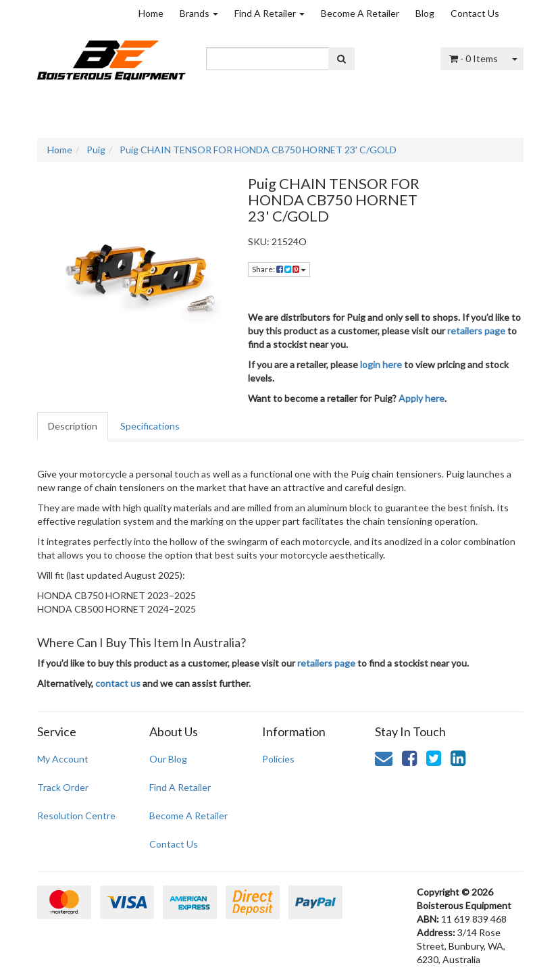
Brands (199, 13)
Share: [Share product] (279, 269)
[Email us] (384, 758)
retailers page (476, 331)
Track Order (63, 787)
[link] (409, 758)
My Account (63, 759)
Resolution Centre (76, 816)
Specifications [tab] (150, 426)
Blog (425, 13)
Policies (278, 759)
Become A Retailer (360, 13)
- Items (474, 58)
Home (151, 13)
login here (381, 364)
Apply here (422, 398)
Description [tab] (73, 426)
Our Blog (168, 759)
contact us (118, 683)
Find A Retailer (270, 13)
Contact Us (475, 13)
